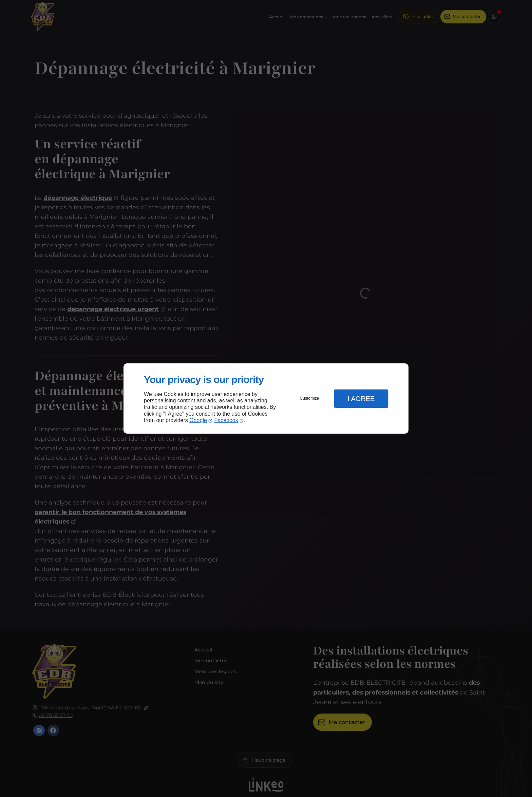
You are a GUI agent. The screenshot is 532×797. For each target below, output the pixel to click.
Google (198, 420)
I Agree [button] (361, 399)
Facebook (226, 420)
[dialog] (266, 398)
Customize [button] (310, 398)
